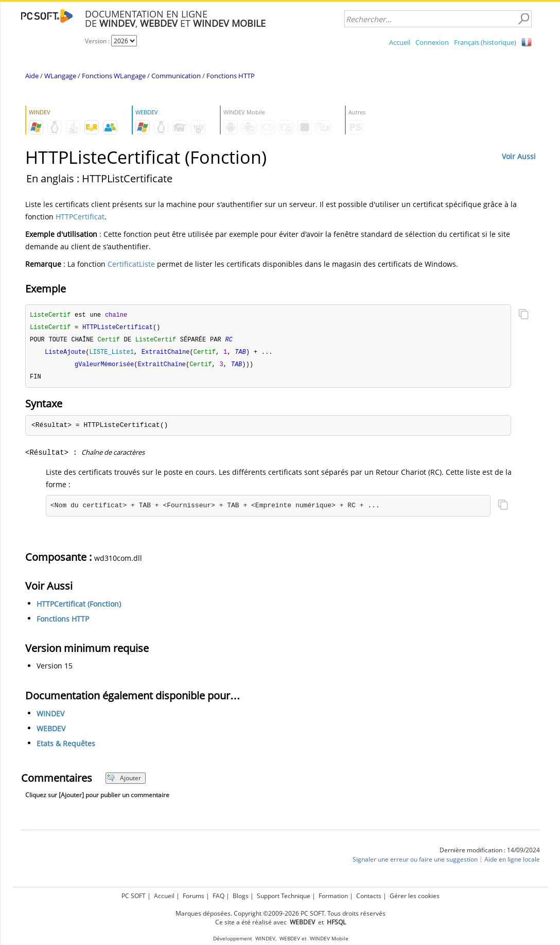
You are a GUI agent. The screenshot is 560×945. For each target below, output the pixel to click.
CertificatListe (131, 264)
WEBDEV (51, 732)
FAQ (218, 896)
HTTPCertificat (80, 217)
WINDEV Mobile (329, 939)
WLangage (60, 76)
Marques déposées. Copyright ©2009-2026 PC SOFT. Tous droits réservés (281, 913)
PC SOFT (134, 896)
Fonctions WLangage (114, 76)
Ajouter (124, 781)
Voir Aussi (519, 156)
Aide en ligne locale (512, 862)
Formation (333, 896)
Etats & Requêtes (66, 746)
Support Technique (284, 896)
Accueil (400, 42)
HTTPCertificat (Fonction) (79, 607)
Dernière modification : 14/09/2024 (490, 853)
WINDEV (50, 717)
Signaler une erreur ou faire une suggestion (415, 862)
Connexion (432, 42)
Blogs (241, 896)
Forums (194, 896)
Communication (176, 76)
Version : (98, 41)
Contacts (369, 896)
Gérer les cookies (415, 896)
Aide (32, 76)
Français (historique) (485, 42)
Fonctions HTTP (231, 76)
